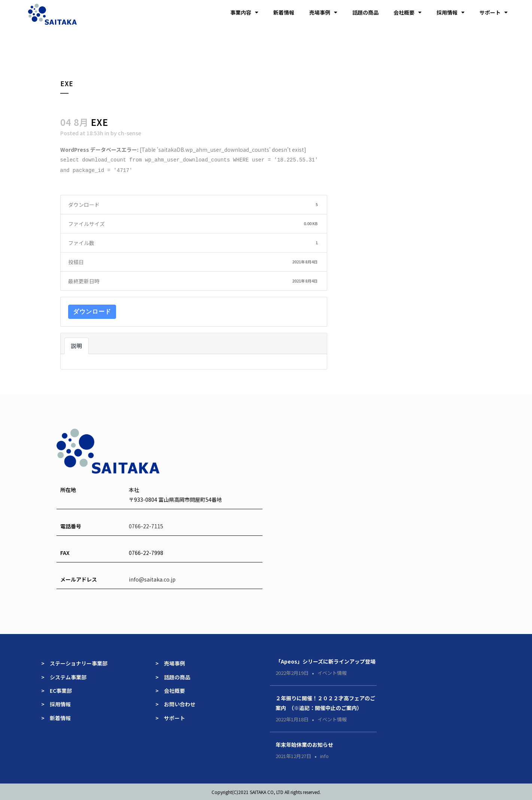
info (324, 755)
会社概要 (408, 12)
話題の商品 (365, 12)
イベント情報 (332, 672)
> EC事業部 (57, 690)
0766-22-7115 (146, 525)
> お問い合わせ (175, 703)
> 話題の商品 (173, 676)
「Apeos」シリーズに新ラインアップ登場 (326, 661)
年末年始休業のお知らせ (304, 744)
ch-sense (130, 133)
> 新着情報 (56, 717)
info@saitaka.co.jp (152, 579)
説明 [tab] (77, 345)
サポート (494, 12)
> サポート (170, 717)
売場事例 (323, 12)
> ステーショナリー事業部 (74, 662)
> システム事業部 (64, 676)
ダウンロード (92, 311)
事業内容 (244, 12)
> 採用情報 (56, 703)
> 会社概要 (170, 690)
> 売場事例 (173, 662)
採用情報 (451, 12)
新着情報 (284, 12)
